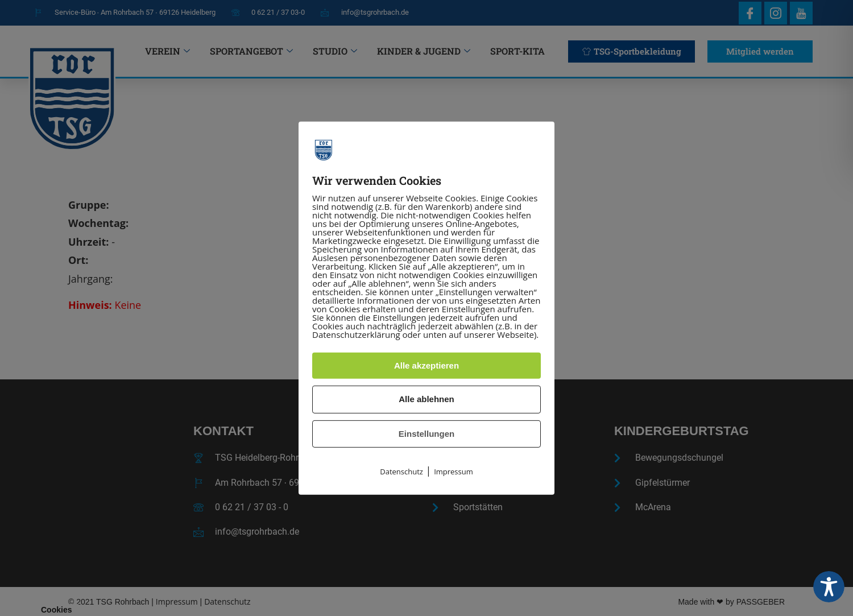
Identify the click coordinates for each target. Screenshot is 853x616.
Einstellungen (426, 434)
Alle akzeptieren (426, 365)
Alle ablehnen (426, 399)
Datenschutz (401, 472)
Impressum (454, 472)
